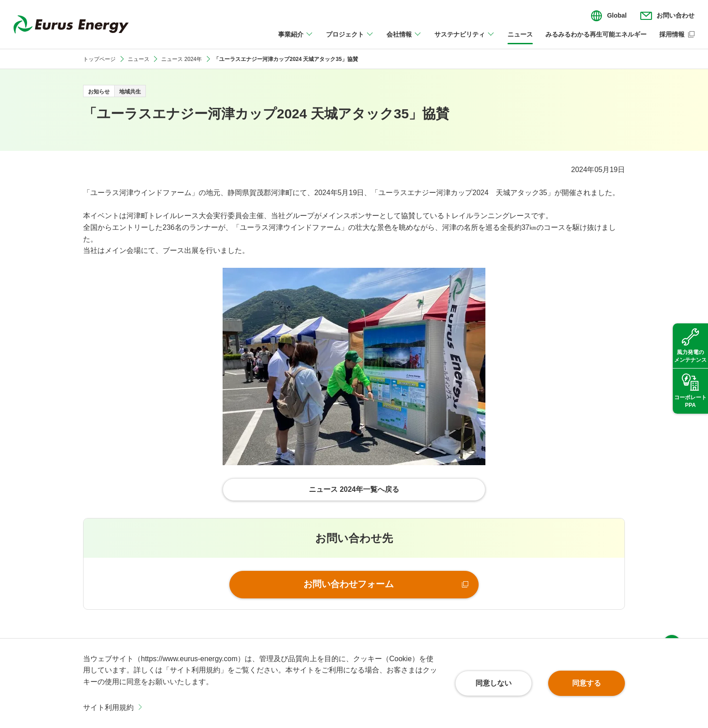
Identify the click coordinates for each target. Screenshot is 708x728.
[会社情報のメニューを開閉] (404, 40)
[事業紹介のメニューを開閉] (296, 40)
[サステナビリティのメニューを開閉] (465, 40)
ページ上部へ (672, 625)
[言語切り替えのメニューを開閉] (609, 16)
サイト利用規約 (108, 707)
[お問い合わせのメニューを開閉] (667, 16)
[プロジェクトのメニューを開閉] (350, 40)
